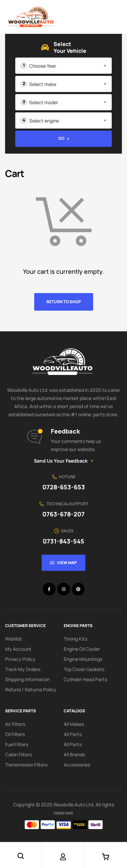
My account (18, 649)
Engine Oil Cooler (82, 649)
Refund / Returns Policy (31, 689)
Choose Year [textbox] (43, 66)
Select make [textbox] (43, 84)
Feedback (65, 431)
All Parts (73, 734)
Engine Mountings (83, 659)
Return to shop (64, 302)
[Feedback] (35, 437)
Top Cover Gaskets (84, 669)
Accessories (77, 765)
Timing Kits (76, 639)
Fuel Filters (17, 744)
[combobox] (63, 66)
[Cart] (105, 857)
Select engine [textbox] (44, 121)
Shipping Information (27, 679)
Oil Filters (15, 734)
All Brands (74, 754)
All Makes (74, 724)
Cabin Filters (18, 754)
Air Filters (15, 724)
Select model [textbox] (43, 102)
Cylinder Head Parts (85, 679)
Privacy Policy (20, 659)
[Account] (63, 857)
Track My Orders (23, 669)
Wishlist (14, 639)
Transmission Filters (26, 765)
